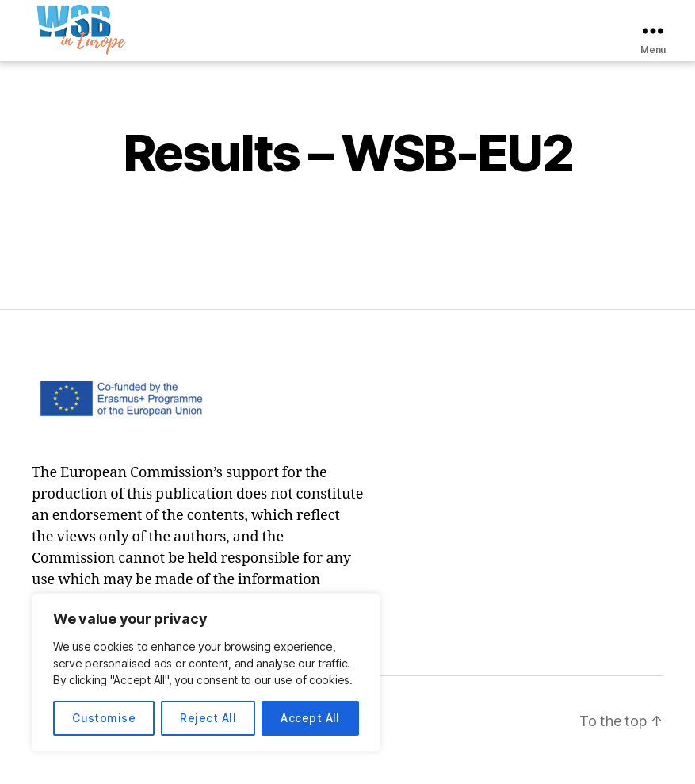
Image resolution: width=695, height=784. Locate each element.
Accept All (310, 718)
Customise (104, 718)
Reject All (208, 718)
